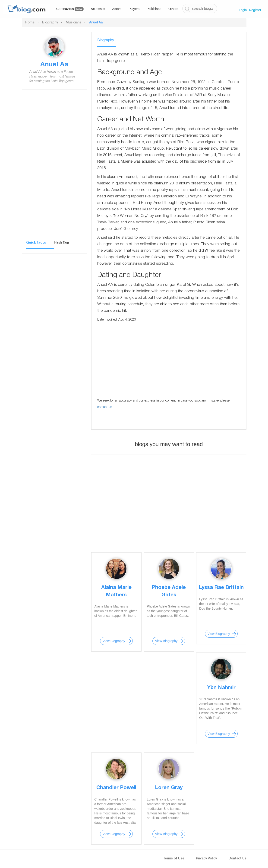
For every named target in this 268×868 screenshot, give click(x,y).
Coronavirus (70, 9)
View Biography (114, 641)
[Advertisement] (54, 167)
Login (243, 10)
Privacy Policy (206, 859)
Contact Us (237, 859)
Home (30, 23)
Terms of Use (174, 859)
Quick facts (36, 243)
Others (173, 9)
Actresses (98, 9)
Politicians (154, 9)
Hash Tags (62, 242)
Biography (50, 23)
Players (134, 9)
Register (255, 10)
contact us (105, 407)
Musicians (74, 23)
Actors (117, 9)
